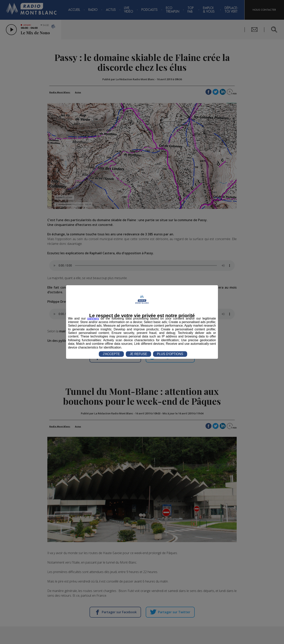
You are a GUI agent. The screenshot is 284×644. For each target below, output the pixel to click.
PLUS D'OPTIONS (170, 354)
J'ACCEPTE (111, 354)
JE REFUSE (138, 354)
